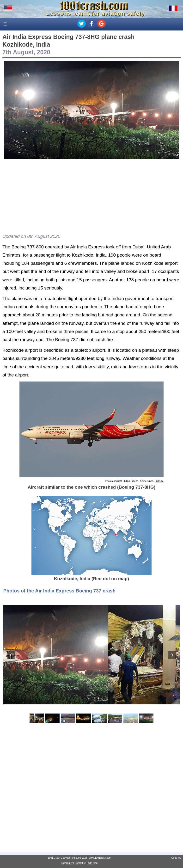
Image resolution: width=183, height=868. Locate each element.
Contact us (80, 863)
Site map (93, 863)
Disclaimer (67, 863)
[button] (11, 655)
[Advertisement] (91, 196)
